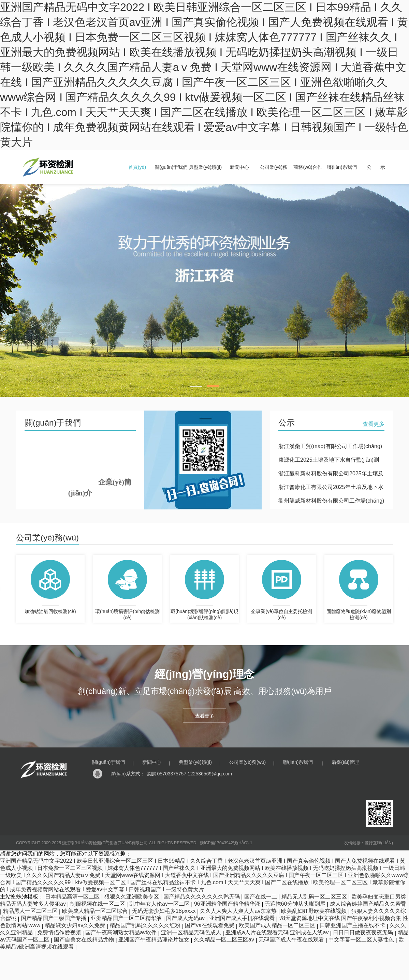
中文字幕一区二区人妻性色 (362, 940)
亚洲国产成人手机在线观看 (243, 918)
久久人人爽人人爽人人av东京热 (239, 911)
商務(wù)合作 (308, 167)
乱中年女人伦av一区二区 (160, 904)
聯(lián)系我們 (342, 167)
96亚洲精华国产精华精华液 (228, 904)
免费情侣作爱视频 (60, 932)
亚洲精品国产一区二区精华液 (127, 918)
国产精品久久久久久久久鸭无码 (202, 897)
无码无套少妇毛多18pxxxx (165, 911)
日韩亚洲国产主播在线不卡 (353, 925)
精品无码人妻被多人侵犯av (34, 904)
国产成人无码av (186, 918)
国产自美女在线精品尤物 (85, 940)
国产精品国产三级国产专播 (54, 918)
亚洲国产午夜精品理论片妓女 (155, 940)
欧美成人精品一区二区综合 (96, 911)
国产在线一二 (261, 897)
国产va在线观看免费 (210, 925)
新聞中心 (239, 167)
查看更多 (374, 424)
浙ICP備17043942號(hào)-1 (226, 843)
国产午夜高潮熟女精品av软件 (122, 932)
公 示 (376, 167)
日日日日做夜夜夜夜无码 (364, 932)
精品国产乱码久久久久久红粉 (146, 925)
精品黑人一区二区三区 (31, 911)
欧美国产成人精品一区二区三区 (278, 925)
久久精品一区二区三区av (225, 940)
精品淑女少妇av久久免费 (76, 925)
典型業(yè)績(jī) (205, 167)
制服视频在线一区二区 (98, 904)
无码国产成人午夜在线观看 (292, 940)
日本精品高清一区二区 (73, 897)
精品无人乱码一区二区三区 (315, 897)
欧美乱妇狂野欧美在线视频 (315, 911)
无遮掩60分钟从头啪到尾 (296, 904)
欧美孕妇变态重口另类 (379, 897)
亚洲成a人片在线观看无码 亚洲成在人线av (278, 932)
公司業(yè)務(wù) (247, 762)
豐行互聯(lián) (379, 843)
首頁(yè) (137, 167)
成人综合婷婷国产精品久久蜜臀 (368, 904)
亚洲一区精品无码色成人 (192, 932)
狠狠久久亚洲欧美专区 (132, 897)
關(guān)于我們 (171, 167)
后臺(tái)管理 (345, 762)
